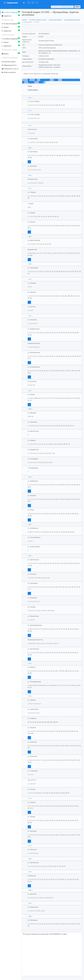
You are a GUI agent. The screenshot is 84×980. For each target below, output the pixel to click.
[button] (29, 3)
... (31, 162)
